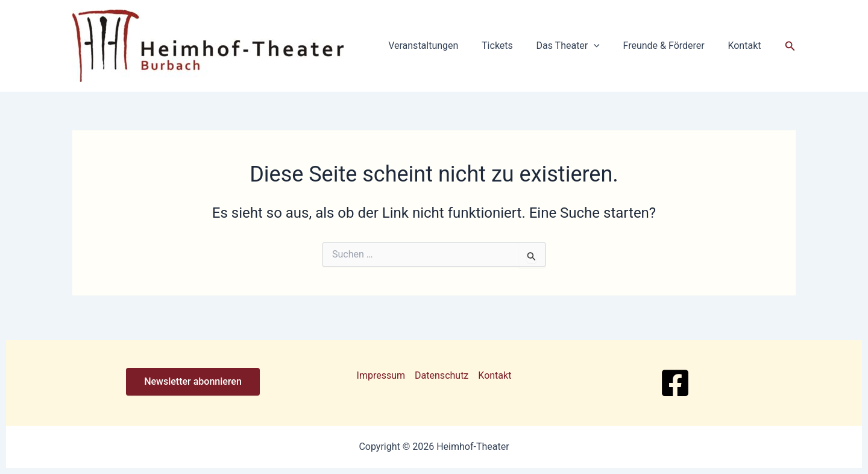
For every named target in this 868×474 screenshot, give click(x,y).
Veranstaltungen (441, 46)
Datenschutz (442, 375)
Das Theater (578, 46)
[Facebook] (675, 383)
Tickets (511, 46)
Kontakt (747, 46)
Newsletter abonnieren (193, 381)
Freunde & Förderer (670, 46)
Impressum (381, 375)
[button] (604, 46)
